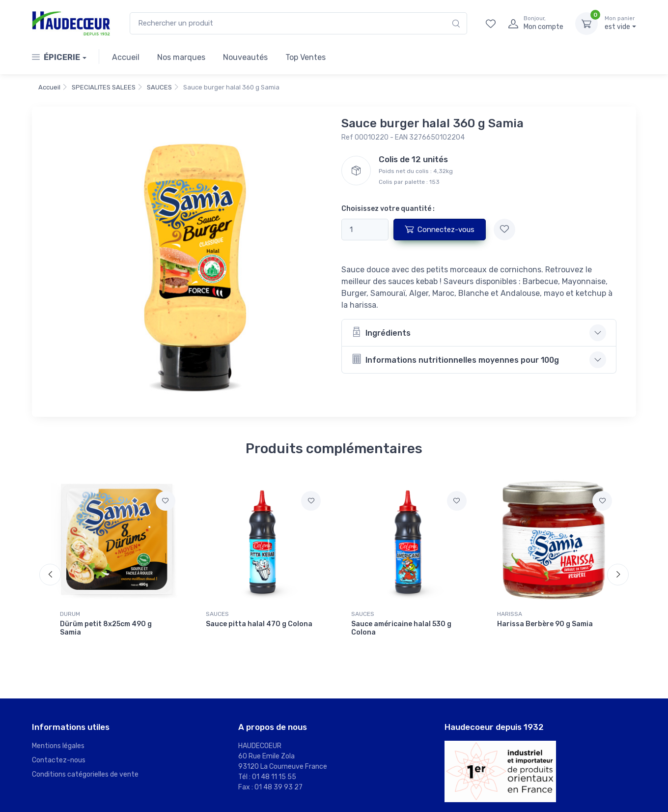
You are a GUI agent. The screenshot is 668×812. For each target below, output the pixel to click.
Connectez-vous (440, 229)
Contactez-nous (59, 760)
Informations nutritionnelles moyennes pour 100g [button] (455, 359)
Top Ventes (306, 57)
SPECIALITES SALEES (104, 87)
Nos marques (181, 57)
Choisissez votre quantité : (388, 209)
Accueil (126, 57)
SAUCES (159, 87)
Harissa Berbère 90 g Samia (545, 624)
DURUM (70, 614)
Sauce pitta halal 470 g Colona (259, 624)
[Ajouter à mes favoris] (504, 230)
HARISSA (510, 614)
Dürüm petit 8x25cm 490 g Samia (106, 628)
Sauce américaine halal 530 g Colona (401, 628)
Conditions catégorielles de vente (85, 774)
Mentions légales (58, 746)
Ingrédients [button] (381, 332)
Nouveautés (245, 57)
